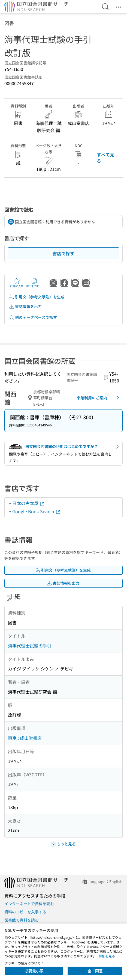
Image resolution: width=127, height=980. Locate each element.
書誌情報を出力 (25, 306)
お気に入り (17, 283)
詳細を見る (107, 956)
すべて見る (105, 158)
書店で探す (63, 253)
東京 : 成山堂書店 (25, 738)
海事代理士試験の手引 (30, 646)
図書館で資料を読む (22, 920)
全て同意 (95, 971)
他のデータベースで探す (33, 317)
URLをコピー (34, 283)
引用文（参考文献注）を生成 (37, 297)
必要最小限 (34, 971)
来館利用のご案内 (99, 398)
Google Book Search (37, 511)
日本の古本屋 (29, 503)
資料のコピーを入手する (25, 912)
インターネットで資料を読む (29, 904)
